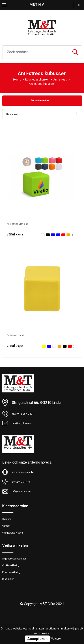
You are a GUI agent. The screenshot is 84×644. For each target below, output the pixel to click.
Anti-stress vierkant (22, 225)
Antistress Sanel (19, 336)
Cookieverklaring (14, 577)
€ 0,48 (16, 236)
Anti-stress (63, 79)
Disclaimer (10, 594)
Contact (8, 532)
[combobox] (35, 52)
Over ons (9, 523)
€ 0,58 (16, 347)
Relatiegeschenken (36, 79)
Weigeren (56, 639)
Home (14, 79)
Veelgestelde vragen (17, 541)
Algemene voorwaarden (20, 568)
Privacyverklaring (15, 586)
